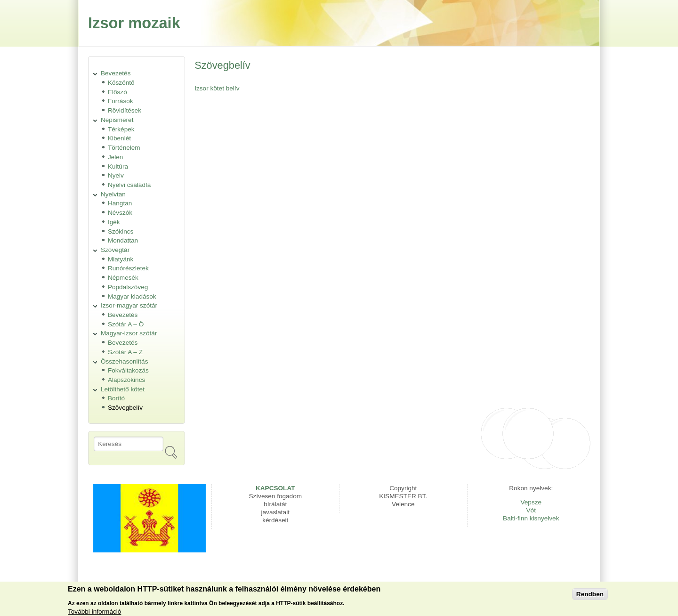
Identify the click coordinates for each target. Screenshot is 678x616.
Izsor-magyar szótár (129, 305)
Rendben (590, 596)
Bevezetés (116, 73)
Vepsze (531, 502)
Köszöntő (121, 83)
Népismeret (117, 120)
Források (121, 101)
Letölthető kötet (123, 389)
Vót (531, 510)
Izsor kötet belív (217, 88)
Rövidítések (125, 110)
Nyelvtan (113, 194)
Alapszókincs (126, 380)
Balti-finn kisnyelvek (531, 518)
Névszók (120, 213)
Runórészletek (128, 268)
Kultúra (118, 166)
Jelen (116, 157)
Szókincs (121, 231)
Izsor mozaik (134, 23)
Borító (116, 398)
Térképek (121, 129)
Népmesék (123, 278)
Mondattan (123, 240)
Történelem (124, 148)
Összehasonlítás (125, 361)
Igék (114, 222)
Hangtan (120, 203)
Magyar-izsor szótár (129, 333)
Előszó (117, 92)
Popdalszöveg (128, 287)
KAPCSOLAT (275, 488)
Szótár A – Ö (126, 324)
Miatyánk (121, 259)
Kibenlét (119, 138)
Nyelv (116, 175)
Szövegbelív (125, 408)
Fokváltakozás (128, 370)
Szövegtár (115, 250)
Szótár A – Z (125, 352)
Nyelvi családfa (129, 185)
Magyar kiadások (132, 296)
